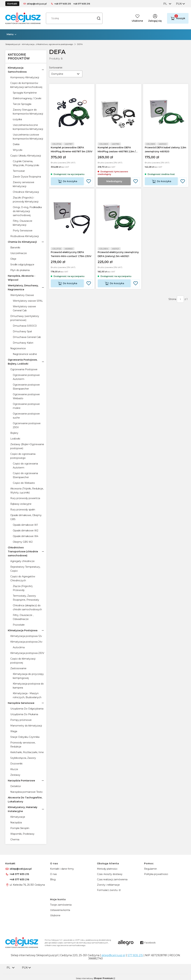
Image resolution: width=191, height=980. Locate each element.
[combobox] (167, 4)
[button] (99, 18)
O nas (53, 874)
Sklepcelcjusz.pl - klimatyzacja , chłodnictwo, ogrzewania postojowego (39, 44)
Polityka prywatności (156, 874)
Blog (53, 879)
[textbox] (66, 74)
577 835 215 (135, 955)
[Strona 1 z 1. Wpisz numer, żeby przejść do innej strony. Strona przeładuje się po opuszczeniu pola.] (180, 302)
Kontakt (12, 4)
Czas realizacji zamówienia (112, 879)
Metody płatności (107, 869)
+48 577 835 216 (82, 4)
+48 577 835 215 (63, 4)
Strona (172, 302)
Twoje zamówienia (61, 905)
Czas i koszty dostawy (110, 874)
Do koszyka (70, 183)
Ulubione (55, 915)
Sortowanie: (56, 68)
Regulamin (150, 869)
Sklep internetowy (94, 978)
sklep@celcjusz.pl (37, 4)
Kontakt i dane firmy (62, 869)
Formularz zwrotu (108, 890)
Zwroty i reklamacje (108, 885)
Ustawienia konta (60, 910)
